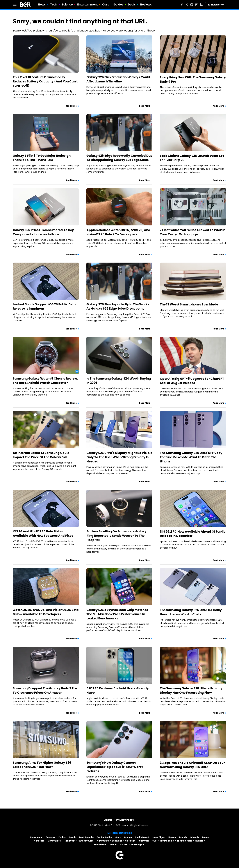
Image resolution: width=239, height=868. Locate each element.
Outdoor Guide (86, 841)
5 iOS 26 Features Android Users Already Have (118, 690)
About (108, 820)
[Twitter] (187, 5)
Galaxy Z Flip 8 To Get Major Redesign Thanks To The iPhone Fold (42, 158)
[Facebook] (182, 5)
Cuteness (51, 837)
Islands (183, 837)
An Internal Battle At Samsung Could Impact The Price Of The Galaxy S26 (41, 455)
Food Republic (86, 837)
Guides (119, 4)
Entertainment (87, 4)
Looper (206, 837)
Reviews (146, 4)
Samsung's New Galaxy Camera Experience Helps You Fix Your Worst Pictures (115, 767)
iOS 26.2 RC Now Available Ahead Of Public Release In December (193, 534)
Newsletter (216, 5)
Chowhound (36, 837)
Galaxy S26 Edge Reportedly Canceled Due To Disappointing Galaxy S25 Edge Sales (119, 158)
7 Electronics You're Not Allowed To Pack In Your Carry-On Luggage (193, 232)
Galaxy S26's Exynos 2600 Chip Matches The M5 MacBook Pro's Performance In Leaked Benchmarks (117, 614)
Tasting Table (167, 841)
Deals (132, 4)
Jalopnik (194, 837)
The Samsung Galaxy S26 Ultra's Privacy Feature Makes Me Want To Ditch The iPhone (191, 457)
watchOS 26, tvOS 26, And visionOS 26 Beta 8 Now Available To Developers (46, 612)
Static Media (105, 825)
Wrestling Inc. (138, 844)
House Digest (159, 837)
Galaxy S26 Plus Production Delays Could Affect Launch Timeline (118, 79)
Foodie (73, 837)
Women (124, 844)
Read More (71, 106)
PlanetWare (103, 841)
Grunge (128, 837)
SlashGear (144, 841)
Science (67, 4)
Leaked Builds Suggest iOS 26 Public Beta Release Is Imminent (44, 306)
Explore (62, 837)
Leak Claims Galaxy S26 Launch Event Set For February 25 (192, 158)
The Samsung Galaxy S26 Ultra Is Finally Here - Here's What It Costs (191, 612)
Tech (54, 4)
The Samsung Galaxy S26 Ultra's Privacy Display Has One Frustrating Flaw (191, 690)
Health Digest (142, 837)
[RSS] (201, 5)
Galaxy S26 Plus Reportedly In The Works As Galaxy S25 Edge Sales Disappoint (118, 306)
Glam (118, 837)
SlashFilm (130, 841)
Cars (106, 4)
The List (199, 841)
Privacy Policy (125, 820)
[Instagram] (192, 5)
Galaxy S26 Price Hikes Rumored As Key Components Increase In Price (43, 232)
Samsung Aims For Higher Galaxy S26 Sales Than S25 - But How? (42, 765)
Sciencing (117, 841)
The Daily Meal (184, 841)
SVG (154, 841)
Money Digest (55, 841)
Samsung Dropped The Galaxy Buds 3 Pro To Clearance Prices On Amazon (45, 690)
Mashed (40, 841)
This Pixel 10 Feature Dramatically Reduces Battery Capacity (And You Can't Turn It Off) (45, 81)
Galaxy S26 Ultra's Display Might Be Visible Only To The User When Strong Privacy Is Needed (119, 457)
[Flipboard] (196, 5)
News (42, 4)
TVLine (113, 844)
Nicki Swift (70, 841)
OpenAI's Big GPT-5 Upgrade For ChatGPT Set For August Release (192, 381)
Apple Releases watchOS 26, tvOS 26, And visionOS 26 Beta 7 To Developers (118, 232)
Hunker (172, 837)
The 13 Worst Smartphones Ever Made (189, 304)
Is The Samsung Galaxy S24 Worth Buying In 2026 (119, 381)
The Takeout (100, 844)
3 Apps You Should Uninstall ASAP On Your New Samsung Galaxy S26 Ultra (192, 765)
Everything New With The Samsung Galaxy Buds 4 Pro (193, 79)
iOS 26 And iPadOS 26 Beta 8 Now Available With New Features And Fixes (43, 533)
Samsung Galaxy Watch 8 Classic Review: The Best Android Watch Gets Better (45, 381)
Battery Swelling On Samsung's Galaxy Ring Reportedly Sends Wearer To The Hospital (117, 536)
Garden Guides (104, 837)
